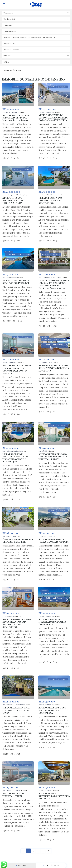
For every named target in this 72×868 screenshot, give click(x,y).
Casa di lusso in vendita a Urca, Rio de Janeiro (18, 540)
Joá (25, 451)
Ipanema (21, 112)
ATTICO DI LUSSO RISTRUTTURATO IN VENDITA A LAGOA (14, 200)
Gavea (21, 277)
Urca (18, 536)
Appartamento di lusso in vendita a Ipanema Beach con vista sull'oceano (17, 623)
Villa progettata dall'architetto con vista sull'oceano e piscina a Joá (15, 458)
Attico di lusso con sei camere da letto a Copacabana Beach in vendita (17, 369)
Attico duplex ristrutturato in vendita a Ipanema (54, 796)
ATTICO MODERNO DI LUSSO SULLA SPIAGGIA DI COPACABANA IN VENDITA (53, 118)
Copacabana (56, 112)
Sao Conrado (62, 195)
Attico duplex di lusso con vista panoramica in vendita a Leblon (53, 457)
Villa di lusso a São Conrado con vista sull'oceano (50, 200)
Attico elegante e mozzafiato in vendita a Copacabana (52, 622)
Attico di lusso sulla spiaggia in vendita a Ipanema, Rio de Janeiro (16, 118)
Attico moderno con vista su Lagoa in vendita (53, 540)
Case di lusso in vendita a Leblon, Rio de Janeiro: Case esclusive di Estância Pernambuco (54, 284)
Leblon (64, 277)
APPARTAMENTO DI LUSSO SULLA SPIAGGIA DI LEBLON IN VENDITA (54, 368)
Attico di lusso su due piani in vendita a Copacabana (52, 710)
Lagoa (26, 195)
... (19, 153)
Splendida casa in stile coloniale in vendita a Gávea (16, 710)
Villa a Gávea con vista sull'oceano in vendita (16, 282)
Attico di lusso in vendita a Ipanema (13, 795)
